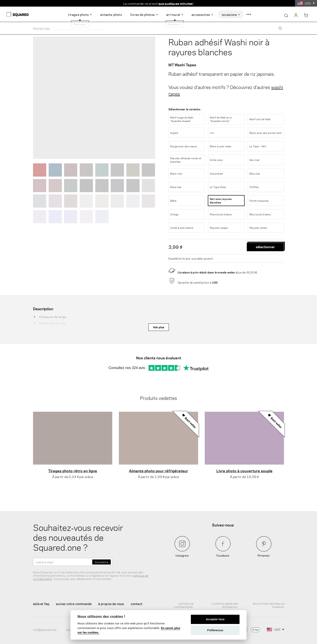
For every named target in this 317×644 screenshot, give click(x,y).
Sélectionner (265, 247)
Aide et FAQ (41, 603)
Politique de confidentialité (184, 605)
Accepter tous (215, 619)
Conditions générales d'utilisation (225, 605)
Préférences (215, 630)
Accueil (38, 29)
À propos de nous (111, 603)
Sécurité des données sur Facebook (269, 605)
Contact (137, 603)
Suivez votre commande (74, 603)
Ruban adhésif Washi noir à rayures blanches (219, 46)
